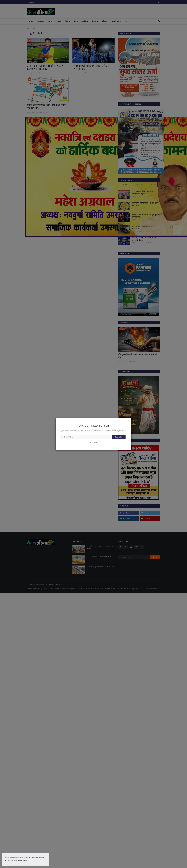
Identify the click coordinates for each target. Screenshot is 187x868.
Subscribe (119, 437)
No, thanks (93, 442)
